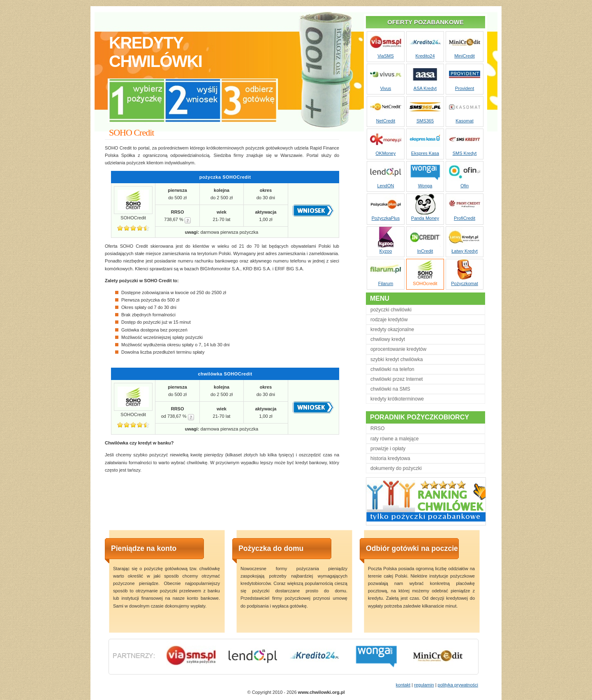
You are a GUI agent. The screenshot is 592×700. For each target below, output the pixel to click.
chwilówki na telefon (392, 369)
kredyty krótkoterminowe (397, 399)
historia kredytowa (390, 458)
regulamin (424, 685)
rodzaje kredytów (389, 320)
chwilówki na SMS (390, 389)
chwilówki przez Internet (397, 379)
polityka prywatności (458, 685)
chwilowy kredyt (388, 339)
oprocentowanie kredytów (398, 349)
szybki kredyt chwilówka (397, 359)
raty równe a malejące (394, 439)
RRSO (378, 428)
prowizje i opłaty (388, 449)
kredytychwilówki (155, 52)
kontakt (403, 685)
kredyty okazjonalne (392, 329)
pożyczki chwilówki (391, 310)
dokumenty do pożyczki (396, 468)
